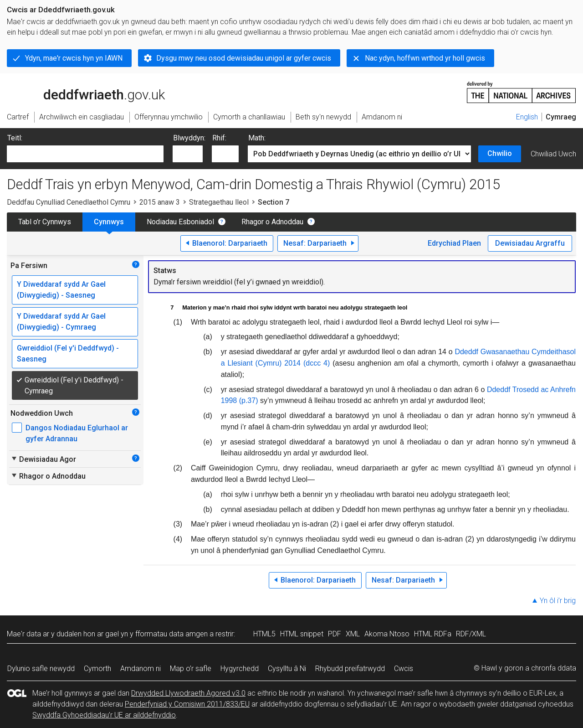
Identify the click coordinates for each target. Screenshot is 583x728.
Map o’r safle (191, 669)
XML (353, 634)
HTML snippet (302, 634)
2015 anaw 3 (160, 202)
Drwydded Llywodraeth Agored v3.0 (188, 693)
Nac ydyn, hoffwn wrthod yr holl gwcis (425, 58)
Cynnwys (109, 222)
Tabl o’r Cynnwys (45, 222)
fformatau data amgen (171, 634)
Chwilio (500, 153)
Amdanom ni (141, 669)
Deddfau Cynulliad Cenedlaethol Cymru (69, 202)
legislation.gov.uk (79, 92)
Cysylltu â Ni (287, 669)
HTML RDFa (433, 634)
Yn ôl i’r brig (558, 601)
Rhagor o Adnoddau (272, 222)
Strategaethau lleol (219, 202)
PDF (335, 634)
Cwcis (404, 669)
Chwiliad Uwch (553, 154)
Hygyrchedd (240, 669)
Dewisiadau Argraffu (530, 243)
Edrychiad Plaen (454, 243)
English (527, 117)
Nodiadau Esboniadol (180, 222)
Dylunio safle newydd (41, 669)
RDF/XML (471, 634)
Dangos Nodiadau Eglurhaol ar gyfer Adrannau (77, 433)
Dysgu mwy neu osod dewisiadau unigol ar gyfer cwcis (244, 58)
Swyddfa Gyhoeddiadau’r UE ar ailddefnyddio (104, 715)
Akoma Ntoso (387, 634)
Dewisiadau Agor (43, 459)
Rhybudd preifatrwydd (350, 669)
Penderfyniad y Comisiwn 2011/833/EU (187, 704)
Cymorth (97, 669)
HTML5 (264, 634)
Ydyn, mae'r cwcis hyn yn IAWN (74, 58)
